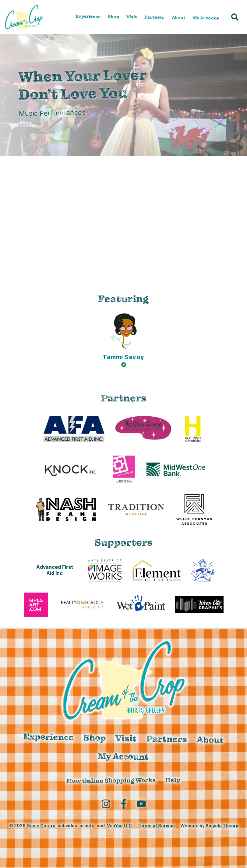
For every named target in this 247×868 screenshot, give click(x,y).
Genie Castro (41, 826)
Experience (88, 16)
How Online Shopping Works (111, 781)
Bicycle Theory (222, 826)
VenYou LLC (119, 826)
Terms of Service (156, 826)
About (179, 18)
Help (173, 780)
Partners (154, 17)
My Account (206, 18)
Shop (113, 17)
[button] (235, 17)
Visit (132, 17)
